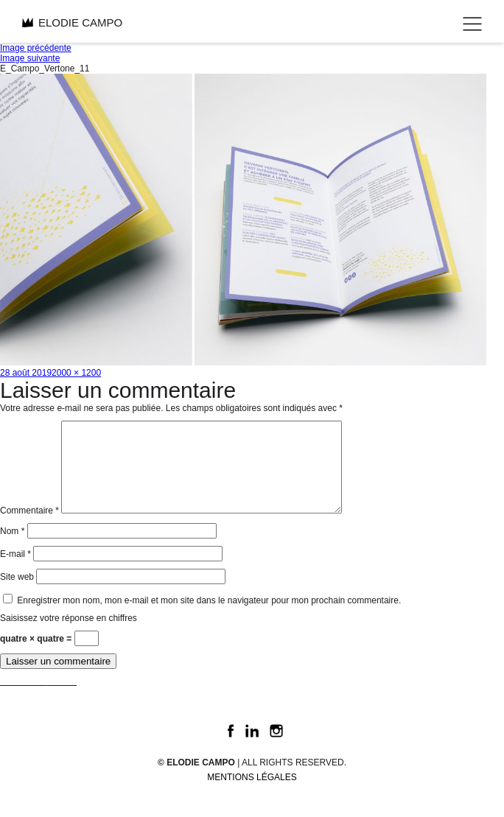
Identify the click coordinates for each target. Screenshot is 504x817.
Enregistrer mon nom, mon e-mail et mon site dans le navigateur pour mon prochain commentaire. (209, 618)
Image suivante (30, 58)
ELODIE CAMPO (72, 22)
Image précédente (36, 48)
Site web (17, 595)
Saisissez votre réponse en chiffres (69, 636)
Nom (12, 549)
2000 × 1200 (76, 373)
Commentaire (29, 528)
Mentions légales (252, 795)
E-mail (15, 572)
